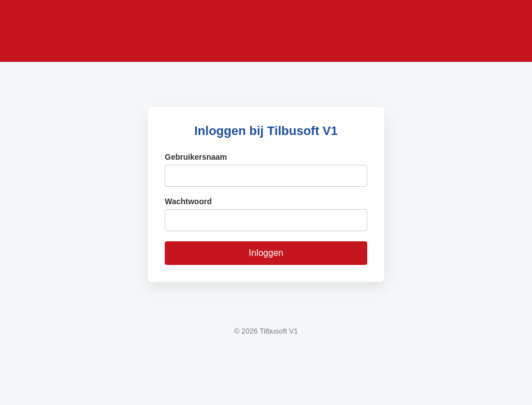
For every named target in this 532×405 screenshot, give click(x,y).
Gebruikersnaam (196, 157)
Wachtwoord (188, 201)
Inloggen (266, 253)
